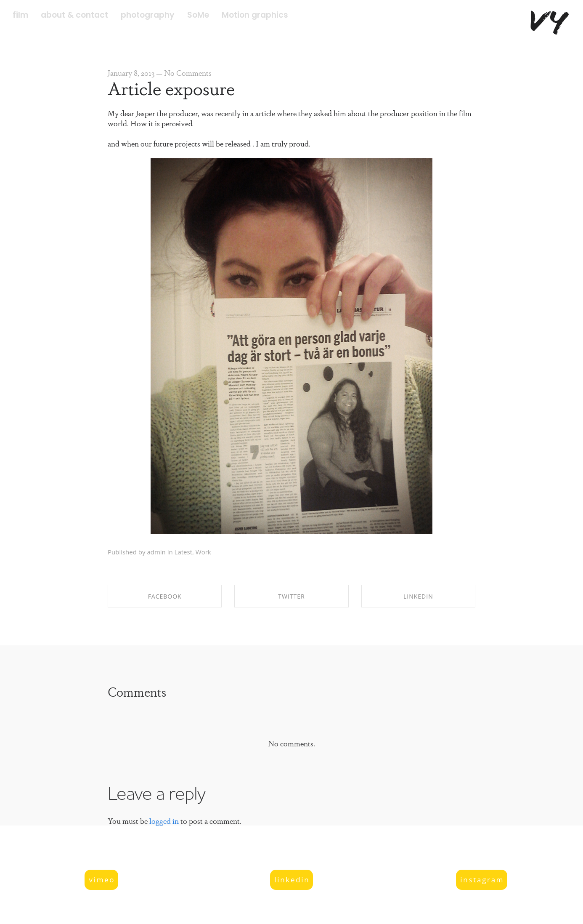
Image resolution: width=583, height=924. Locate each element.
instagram (482, 880)
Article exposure (171, 87)
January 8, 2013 (131, 72)
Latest (183, 552)
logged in (164, 820)
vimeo (102, 880)
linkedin (292, 880)
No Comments (188, 72)
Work (203, 552)
